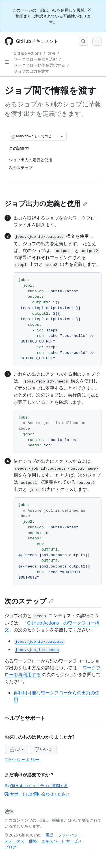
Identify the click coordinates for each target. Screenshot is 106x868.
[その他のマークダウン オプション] (62, 136)
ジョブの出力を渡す (31, 71)
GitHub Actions (27, 53)
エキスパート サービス (62, 841)
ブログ (10, 847)
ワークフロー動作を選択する (39, 65)
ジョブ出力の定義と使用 (46, 203)
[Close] (90, 9)
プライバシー (70, 835)
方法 (51, 53)
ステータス (14, 841)
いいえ (43, 749)
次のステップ (29, 601)
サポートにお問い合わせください (37, 794)
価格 (33, 841)
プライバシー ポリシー (22, 759)
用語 (49, 835)
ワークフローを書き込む (35, 59)
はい (17, 749)
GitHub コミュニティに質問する (36, 786)
